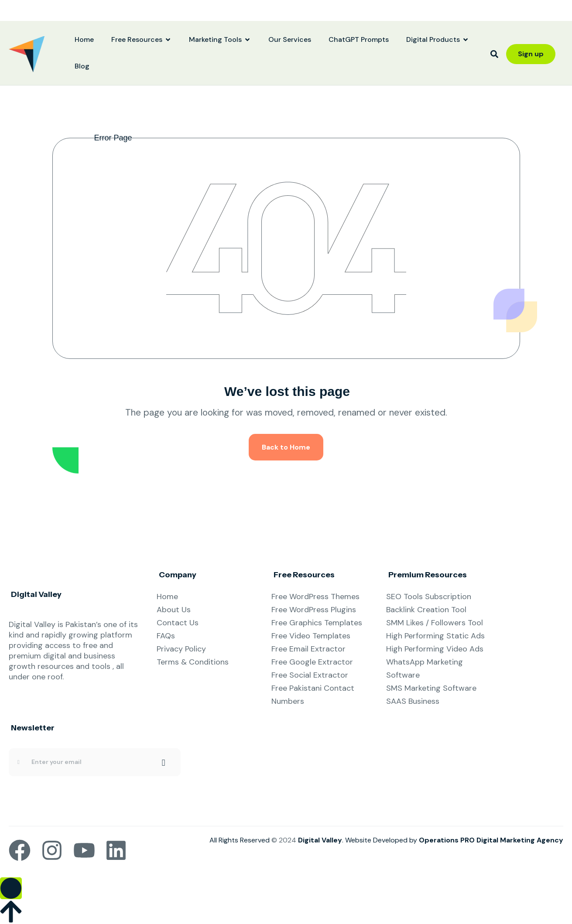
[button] (495, 54)
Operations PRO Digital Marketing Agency (491, 840)
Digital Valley (320, 840)
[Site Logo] (27, 54)
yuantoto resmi (2, 7)
